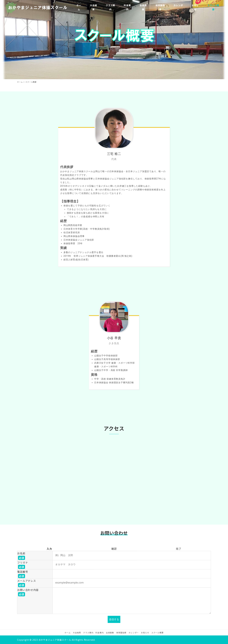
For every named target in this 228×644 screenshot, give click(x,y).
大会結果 (77, 633)
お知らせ (145, 633)
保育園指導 (121, 633)
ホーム (67, 633)
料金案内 (100, 633)
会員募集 (110, 633)
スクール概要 (157, 633)
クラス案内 (88, 633)
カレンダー (134, 633)
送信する (114, 619)
